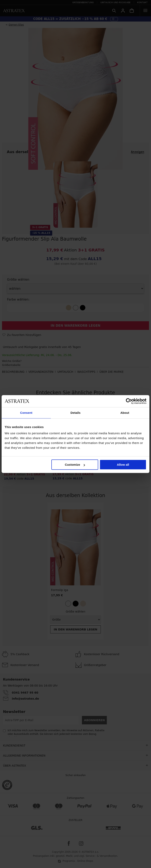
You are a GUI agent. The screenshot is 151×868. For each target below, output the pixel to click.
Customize (75, 465)
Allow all (123, 465)
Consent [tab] (26, 413)
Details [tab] (75, 413)
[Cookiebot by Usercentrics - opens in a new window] (129, 401)
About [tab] (125, 413)
